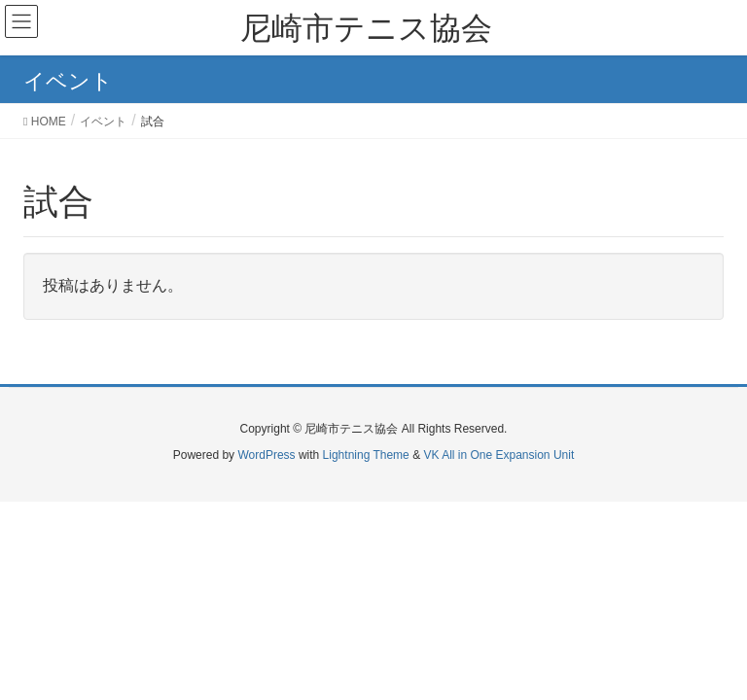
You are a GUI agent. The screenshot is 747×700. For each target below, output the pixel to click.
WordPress (266, 455)
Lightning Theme (366, 455)
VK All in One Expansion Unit (498, 455)
